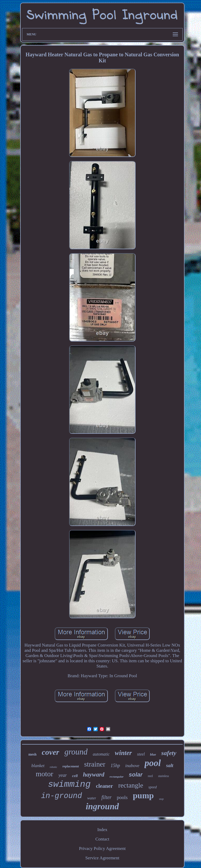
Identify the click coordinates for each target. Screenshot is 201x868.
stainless (163, 776)
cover (51, 752)
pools (122, 797)
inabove (132, 766)
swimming (69, 784)
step (161, 799)
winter (123, 753)
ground (76, 752)
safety (169, 753)
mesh (32, 754)
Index (102, 830)
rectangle (131, 785)
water (92, 798)
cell (75, 776)
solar (136, 775)
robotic (53, 767)
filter (106, 797)
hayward (94, 775)
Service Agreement (102, 858)
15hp (115, 766)
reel (150, 776)
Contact (102, 839)
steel (141, 754)
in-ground (62, 796)
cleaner (104, 786)
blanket (38, 766)
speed (153, 787)
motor (45, 774)
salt (170, 765)
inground (102, 806)
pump (143, 795)
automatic (101, 754)
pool (153, 763)
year (63, 775)
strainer (95, 764)
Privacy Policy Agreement (102, 848)
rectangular (117, 777)
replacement (71, 766)
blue (153, 754)
